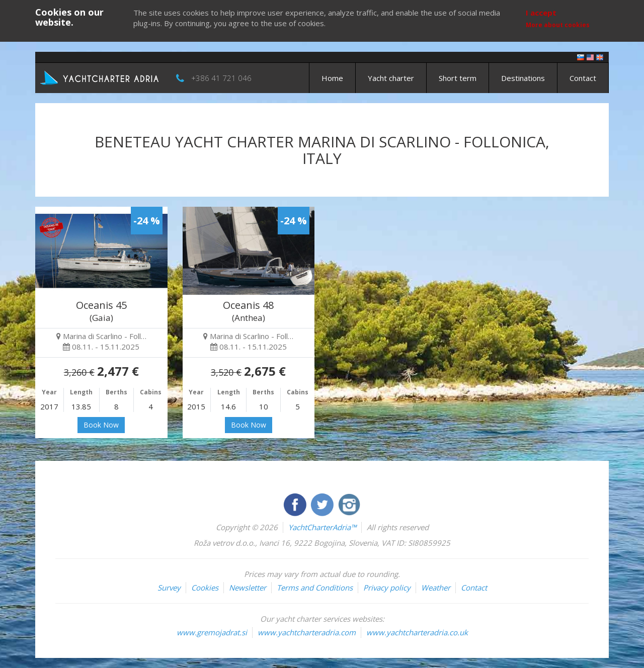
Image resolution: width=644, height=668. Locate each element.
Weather (436, 588)
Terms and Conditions (315, 588)
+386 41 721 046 (221, 78)
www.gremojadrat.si (212, 632)
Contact (583, 78)
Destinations (523, 78)
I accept (541, 13)
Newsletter (248, 588)
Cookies (205, 588)
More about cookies (558, 25)
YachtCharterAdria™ (322, 527)
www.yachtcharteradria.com (307, 632)
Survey (169, 588)
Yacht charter (391, 78)
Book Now (101, 425)
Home (332, 78)
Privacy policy (387, 588)
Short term (458, 78)
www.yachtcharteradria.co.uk (417, 632)
